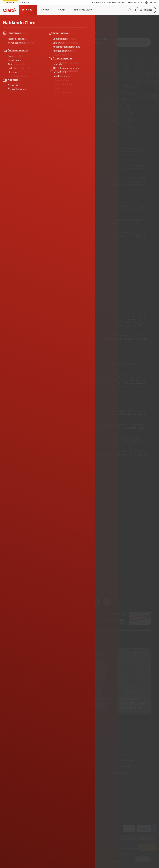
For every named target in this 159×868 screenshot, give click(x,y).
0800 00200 (128, 840)
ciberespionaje (64, 165)
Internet (7, 736)
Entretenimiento (82, 42)
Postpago (60, 742)
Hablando (31, 26)
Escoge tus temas (143, 859)
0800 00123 (147, 840)
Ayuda (61, 10)
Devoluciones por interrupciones (18, 787)
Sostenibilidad (62, 793)
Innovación (102, 42)
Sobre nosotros (62, 787)
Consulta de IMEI (115, 736)
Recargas (60, 748)
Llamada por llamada (117, 773)
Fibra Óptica (9, 742)
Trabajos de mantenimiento (68, 811)
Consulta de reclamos (13, 799)
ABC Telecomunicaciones (34, 42)
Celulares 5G (113, 742)
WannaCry (21, 237)
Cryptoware (81, 165)
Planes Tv (8, 754)
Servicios (27, 10)
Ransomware (97, 165)
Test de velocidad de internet (121, 760)
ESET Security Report (39, 411)
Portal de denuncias (65, 817)
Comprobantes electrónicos (120, 767)
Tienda (45, 10)
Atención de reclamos (13, 793)
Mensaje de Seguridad (14, 811)
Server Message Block (77, 234)
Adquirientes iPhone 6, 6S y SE (17, 805)
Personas (10, 3)
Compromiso (60, 42)
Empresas (25, 3)
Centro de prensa (63, 799)
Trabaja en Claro (63, 805)
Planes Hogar (9, 748)
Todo (13, 42)
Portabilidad (61, 760)
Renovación (61, 754)
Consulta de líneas (116, 754)
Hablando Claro (83, 10)
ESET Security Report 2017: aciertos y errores (39, 562)
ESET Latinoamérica (82, 562)
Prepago (59, 736)
